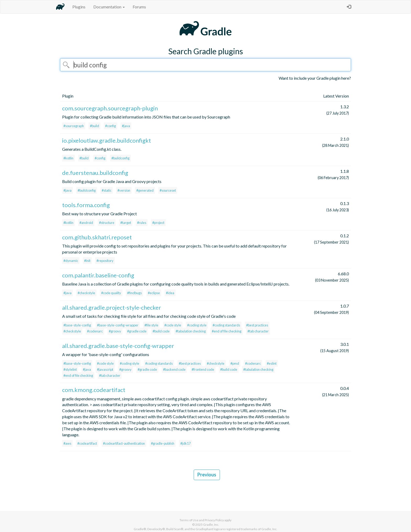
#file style (151, 325)
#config (110, 126)
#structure (107, 223)
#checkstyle (86, 293)
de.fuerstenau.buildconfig (95, 173)
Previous (207, 475)
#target (126, 223)
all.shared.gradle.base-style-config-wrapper (118, 346)
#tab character (258, 331)
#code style (173, 325)
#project (158, 223)
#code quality (111, 293)
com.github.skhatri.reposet (97, 237)
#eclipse (154, 293)
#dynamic (71, 261)
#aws (67, 443)
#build (94, 126)
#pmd (235, 363)
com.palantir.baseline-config (98, 275)
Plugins (79, 7)
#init (87, 261)
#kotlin (68, 158)
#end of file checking (227, 331)
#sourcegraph (74, 126)
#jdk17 (185, 443)
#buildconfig (120, 158)
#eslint (272, 363)
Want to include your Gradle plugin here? (315, 78)
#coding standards (226, 325)
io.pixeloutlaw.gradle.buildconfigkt (107, 140)
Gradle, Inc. (211, 525)
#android (86, 223)
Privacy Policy (214, 520)
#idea (170, 293)
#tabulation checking (191, 331)
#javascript (105, 369)
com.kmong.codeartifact (94, 390)
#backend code (174, 369)
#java (126, 126)
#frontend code (203, 369)
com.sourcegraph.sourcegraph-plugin (110, 108)
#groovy (115, 331)
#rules (142, 223)
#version (124, 190)
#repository (105, 261)
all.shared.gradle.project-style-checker (112, 307)
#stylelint (70, 369)
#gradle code (137, 331)
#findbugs (134, 293)
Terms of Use (189, 520)
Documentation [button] (109, 7)
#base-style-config (77, 325)
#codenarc (95, 331)
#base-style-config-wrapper (118, 325)
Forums (139, 7)
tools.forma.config (86, 205)
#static (107, 190)
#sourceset (168, 190)
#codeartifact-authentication (124, 443)
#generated (145, 190)
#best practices (257, 325)
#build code (161, 331)
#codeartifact (87, 443)
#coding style (197, 325)
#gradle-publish (163, 443)
